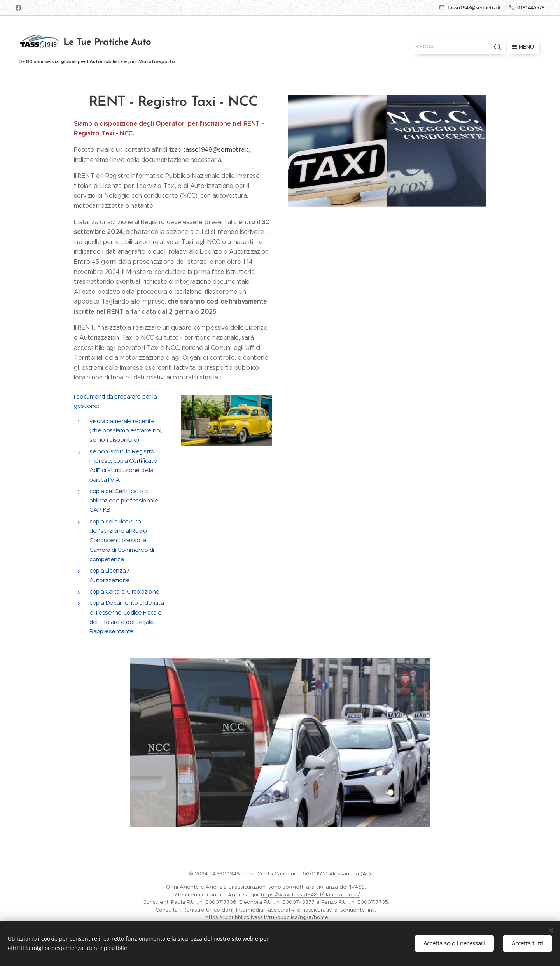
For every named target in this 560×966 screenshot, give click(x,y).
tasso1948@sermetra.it (474, 7)
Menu (523, 47)
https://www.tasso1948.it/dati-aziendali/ (310, 895)
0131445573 (531, 7)
